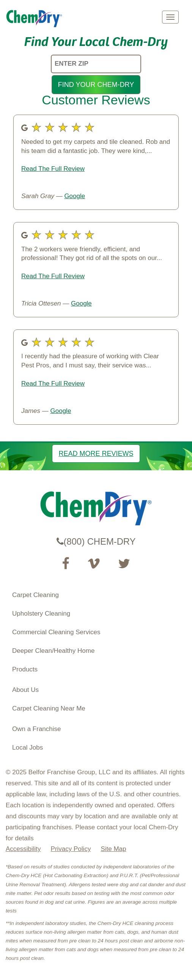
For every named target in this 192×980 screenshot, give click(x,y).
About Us (25, 690)
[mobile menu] (170, 17)
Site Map (113, 849)
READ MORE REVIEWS (96, 454)
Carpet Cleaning (35, 595)
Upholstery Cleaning (41, 614)
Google (75, 196)
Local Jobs (28, 748)
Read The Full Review (53, 169)
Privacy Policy (71, 849)
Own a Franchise (37, 729)
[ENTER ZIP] (96, 64)
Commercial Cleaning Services (56, 632)
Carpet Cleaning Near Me (49, 708)
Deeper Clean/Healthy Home (53, 651)
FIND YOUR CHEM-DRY (96, 85)
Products (25, 669)
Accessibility (23, 849)
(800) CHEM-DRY (96, 541)
